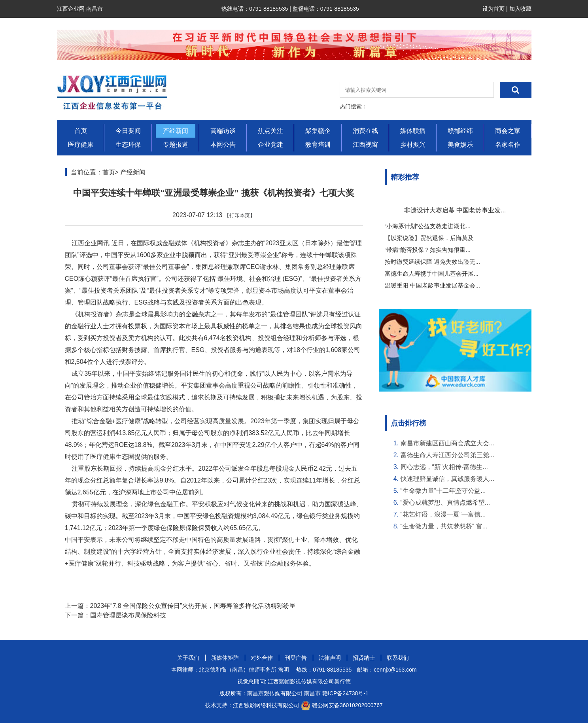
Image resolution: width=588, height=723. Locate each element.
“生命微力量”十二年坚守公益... (443, 491)
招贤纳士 (364, 658)
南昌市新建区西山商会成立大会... (447, 443)
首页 (81, 131)
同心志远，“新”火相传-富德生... (444, 467)
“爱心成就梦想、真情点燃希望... (445, 503)
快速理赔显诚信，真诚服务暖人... (447, 479)
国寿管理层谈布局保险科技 (128, 615)
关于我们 (188, 658)
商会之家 (508, 131)
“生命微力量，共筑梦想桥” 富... (444, 526)
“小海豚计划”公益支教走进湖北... (428, 226)
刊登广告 (296, 658)
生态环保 (128, 145)
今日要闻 (128, 131)
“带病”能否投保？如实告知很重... (428, 250)
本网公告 (223, 145)
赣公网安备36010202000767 (347, 705)
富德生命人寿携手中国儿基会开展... (432, 273)
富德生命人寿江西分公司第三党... (447, 455)
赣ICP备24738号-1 (345, 693)
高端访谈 (223, 131)
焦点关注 (270, 131)
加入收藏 (520, 9)
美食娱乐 (460, 145)
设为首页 (493, 9)
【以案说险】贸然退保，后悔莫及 (429, 238)
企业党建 (270, 145)
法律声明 (330, 658)
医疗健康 (81, 145)
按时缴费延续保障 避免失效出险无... (433, 262)
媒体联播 (413, 131)
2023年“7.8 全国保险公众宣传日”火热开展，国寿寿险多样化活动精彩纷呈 (193, 606)
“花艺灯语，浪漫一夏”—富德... (443, 514)
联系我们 (398, 658)
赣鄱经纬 (460, 131)
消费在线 (365, 131)
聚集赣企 (318, 131)
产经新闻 (176, 131)
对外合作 (262, 658)
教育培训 (318, 145)
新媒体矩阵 (225, 658)
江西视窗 (365, 145)
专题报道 (176, 145)
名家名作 (508, 145)
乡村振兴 (413, 145)
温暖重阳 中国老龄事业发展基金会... (433, 285)
